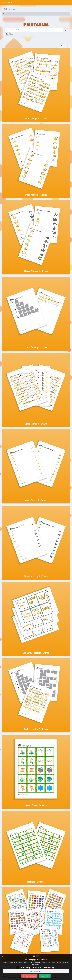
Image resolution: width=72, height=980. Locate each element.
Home (4, 14)
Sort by (64, 46)
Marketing (50, 968)
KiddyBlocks (7, 3)
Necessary (26, 968)
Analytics (38, 968)
